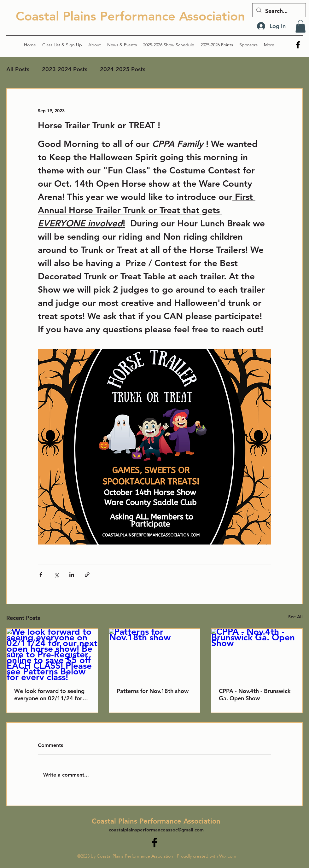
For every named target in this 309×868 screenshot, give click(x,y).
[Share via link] (87, 575)
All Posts (18, 69)
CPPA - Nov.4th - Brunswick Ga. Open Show (255, 695)
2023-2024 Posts (65, 69)
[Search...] (279, 11)
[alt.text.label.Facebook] (298, 45)
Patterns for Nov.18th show (153, 691)
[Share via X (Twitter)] (56, 575)
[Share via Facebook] (41, 575)
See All (295, 617)
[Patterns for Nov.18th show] (155, 654)
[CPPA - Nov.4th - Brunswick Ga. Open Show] (257, 654)
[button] (300, 26)
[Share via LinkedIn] (72, 575)
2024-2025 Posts (123, 69)
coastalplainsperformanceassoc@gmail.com (156, 830)
